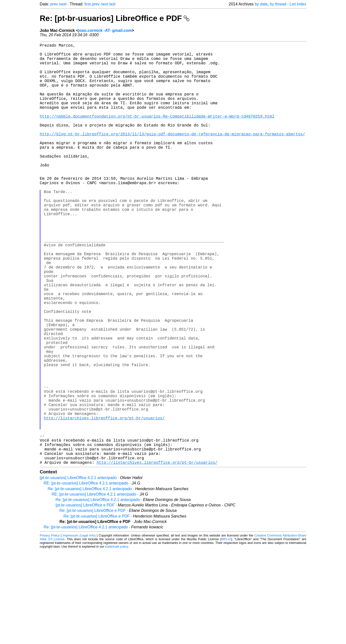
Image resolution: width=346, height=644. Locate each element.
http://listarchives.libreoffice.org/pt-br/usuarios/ (104, 502)
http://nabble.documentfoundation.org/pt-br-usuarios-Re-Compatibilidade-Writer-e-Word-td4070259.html (157, 133)
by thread (278, 4)
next (63, 4)
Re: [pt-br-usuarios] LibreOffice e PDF (115, 18)
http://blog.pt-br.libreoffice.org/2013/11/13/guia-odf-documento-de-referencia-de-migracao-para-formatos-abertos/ (172, 155)
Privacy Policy (50, 629)
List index (298, 4)
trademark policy (117, 640)
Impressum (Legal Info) (79, 629)
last (112, 4)
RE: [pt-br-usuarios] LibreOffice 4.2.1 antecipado (86, 577)
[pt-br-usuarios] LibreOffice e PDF (85, 599)
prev (54, 4)
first (88, 4)
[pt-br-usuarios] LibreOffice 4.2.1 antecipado (78, 571)
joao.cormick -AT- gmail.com (105, 30)
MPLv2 (226, 633)
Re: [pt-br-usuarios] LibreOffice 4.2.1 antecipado (90, 582)
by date (261, 4)
